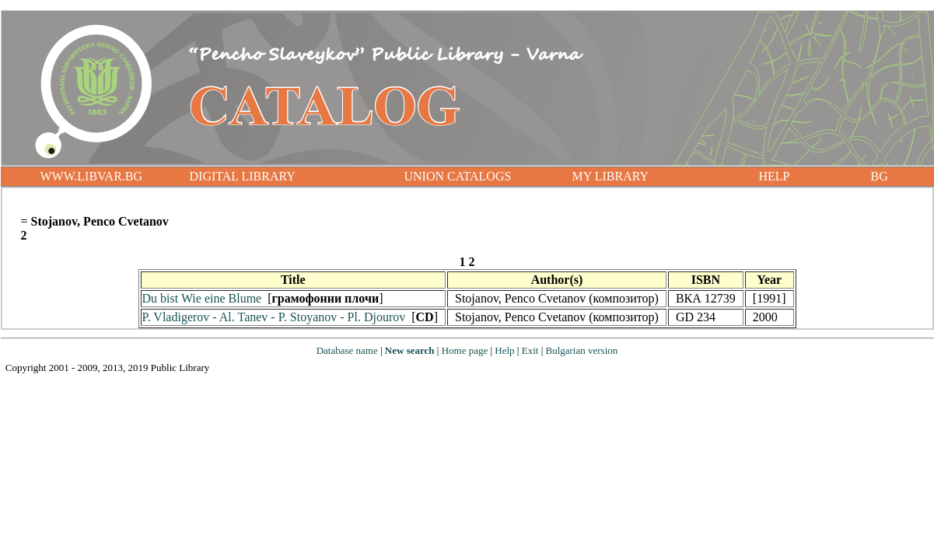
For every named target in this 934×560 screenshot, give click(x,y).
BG (880, 176)
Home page (465, 350)
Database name (347, 350)
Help (504, 350)
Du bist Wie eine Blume (202, 298)
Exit (530, 350)
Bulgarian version (581, 350)
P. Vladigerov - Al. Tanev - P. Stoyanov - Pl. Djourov (274, 317)
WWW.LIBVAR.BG (92, 176)
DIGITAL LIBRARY (243, 176)
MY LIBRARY (611, 176)
